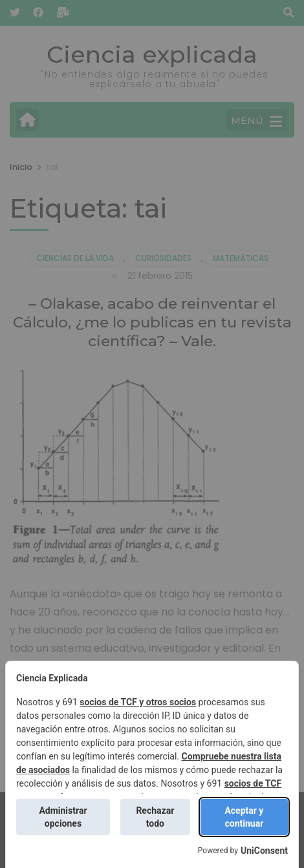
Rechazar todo (155, 817)
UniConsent (264, 851)
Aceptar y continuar (244, 817)
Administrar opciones (63, 817)
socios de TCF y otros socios (138, 702)
